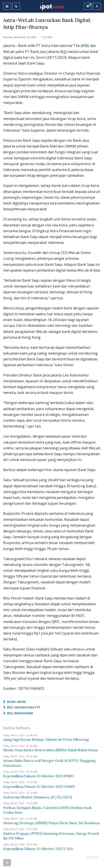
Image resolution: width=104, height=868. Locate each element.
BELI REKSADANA (18, 713)
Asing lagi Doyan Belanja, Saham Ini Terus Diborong (46, 739)
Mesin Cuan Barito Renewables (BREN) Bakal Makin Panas (51, 750)
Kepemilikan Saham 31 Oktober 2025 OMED (39, 787)
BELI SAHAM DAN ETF (22, 707)
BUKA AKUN (14, 702)
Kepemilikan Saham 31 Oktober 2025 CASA (38, 849)
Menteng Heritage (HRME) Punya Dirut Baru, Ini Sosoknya (51, 823)
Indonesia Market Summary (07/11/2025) (38, 797)
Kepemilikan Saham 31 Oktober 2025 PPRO (38, 776)
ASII (85, 46)
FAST (80, 616)
